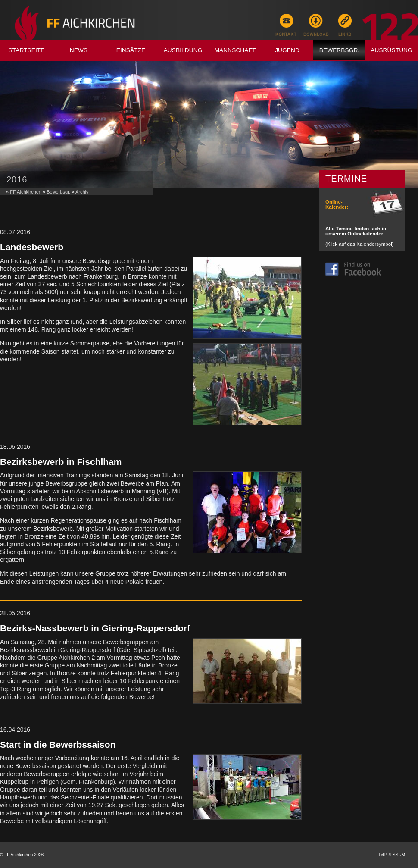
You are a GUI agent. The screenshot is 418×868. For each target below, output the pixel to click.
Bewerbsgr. (339, 50)
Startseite (27, 50)
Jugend (287, 50)
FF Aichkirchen (26, 192)
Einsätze (131, 50)
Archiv (82, 192)
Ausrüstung (391, 50)
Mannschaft (235, 50)
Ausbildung (183, 50)
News (79, 50)
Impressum (392, 855)
